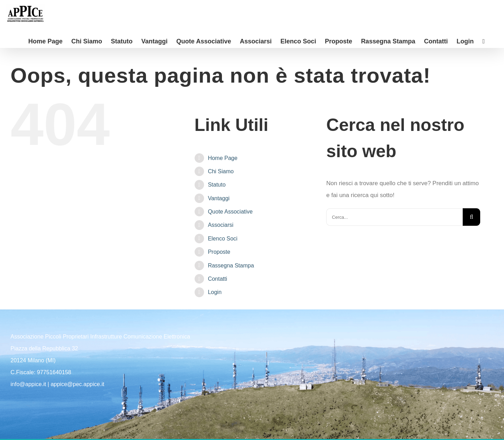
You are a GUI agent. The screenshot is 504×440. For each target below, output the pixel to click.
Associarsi (221, 225)
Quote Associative (230, 212)
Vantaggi (219, 198)
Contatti (218, 279)
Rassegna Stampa (231, 266)
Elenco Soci (223, 239)
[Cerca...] (394, 217)
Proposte (219, 252)
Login (215, 292)
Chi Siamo (221, 171)
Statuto (217, 185)
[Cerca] (471, 217)
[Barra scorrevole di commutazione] (484, 41)
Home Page (223, 158)
